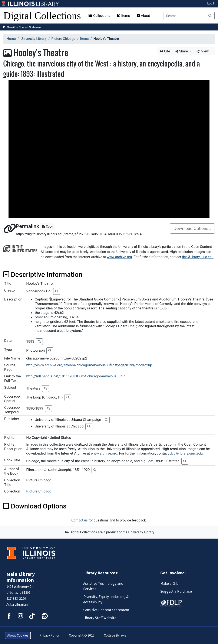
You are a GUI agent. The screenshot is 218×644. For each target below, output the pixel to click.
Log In (211, 3)
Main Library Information (21, 577)
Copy (47, 227)
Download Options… (192, 228)
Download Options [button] (35, 506)
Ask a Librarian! (17, 605)
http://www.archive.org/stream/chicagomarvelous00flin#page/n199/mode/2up (89, 365)
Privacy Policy (49, 635)
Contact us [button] (80, 520)
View (203, 51)
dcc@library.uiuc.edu (198, 257)
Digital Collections (42, 16)
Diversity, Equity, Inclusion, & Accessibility (106, 599)
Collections (99, 16)
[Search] (185, 16)
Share (182, 51)
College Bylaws (115, 635)
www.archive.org (119, 257)
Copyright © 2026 (82, 635)
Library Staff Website (100, 618)
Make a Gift (169, 584)
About (143, 16)
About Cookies (18, 635)
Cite (165, 51)
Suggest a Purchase (176, 591)
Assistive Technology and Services (103, 586)
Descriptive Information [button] (43, 274)
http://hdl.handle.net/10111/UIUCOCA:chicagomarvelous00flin (76, 376)
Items (123, 16)
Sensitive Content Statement (24, 27)
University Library (34, 39)
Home (11, 39)
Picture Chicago (63, 39)
